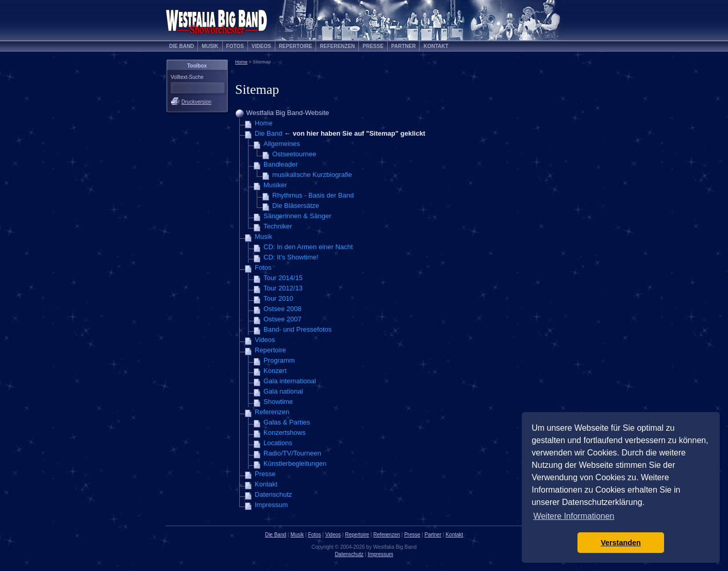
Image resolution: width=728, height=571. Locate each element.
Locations (278, 443)
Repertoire (296, 46)
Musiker (275, 185)
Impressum (271, 505)
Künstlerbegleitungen (295, 463)
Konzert (275, 371)
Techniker (278, 226)
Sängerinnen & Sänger (297, 216)
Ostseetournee (294, 154)
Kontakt (436, 46)
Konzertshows (285, 433)
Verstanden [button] (621, 543)
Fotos (235, 46)
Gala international (290, 381)
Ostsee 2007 (283, 319)
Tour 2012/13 (283, 288)
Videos (261, 46)
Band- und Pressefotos (297, 329)
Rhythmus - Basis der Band (313, 195)
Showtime (278, 402)
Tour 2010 (278, 298)
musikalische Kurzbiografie (312, 175)
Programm (279, 360)
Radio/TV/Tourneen (292, 453)
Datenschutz (273, 494)
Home (241, 62)
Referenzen (337, 46)
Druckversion (196, 102)
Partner (404, 46)
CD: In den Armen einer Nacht (308, 247)
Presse (373, 46)
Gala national (283, 391)
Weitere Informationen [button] (574, 516)
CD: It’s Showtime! (291, 257)
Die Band (181, 46)
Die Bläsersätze (296, 206)
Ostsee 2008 (283, 309)
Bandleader (281, 164)
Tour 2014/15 (283, 278)
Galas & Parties (287, 422)
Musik (210, 46)
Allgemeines (282, 144)
